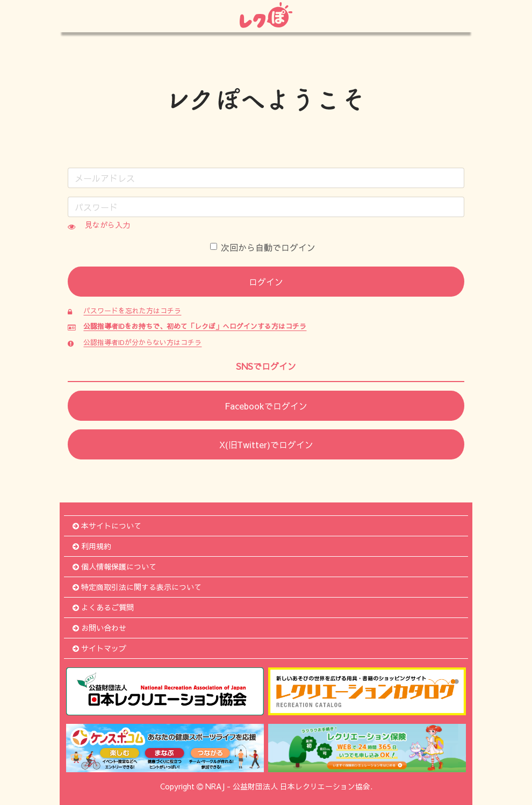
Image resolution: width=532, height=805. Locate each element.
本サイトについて (107, 526)
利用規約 (92, 546)
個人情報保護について (114, 566)
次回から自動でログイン (263, 247)
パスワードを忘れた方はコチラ (132, 310)
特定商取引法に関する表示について (137, 587)
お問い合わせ (99, 628)
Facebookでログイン (266, 406)
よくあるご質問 (103, 607)
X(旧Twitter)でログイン (266, 444)
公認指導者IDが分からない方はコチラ (142, 342)
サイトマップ (99, 648)
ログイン (266, 282)
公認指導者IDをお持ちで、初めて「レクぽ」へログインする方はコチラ (195, 326)
